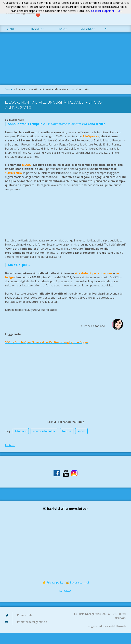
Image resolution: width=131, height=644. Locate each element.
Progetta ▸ (37, 32)
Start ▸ (11, 32)
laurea (67, 434)
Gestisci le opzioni (102, 11)
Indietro (10, 449)
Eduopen (21, 434)
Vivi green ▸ (88, 32)
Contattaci (66, 594)
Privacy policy (55, 586)
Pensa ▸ (62, 32)
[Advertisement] (65, 63)
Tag (8, 434)
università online (44, 434)
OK (120, 11)
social (81, 434)
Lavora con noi (79, 586)
